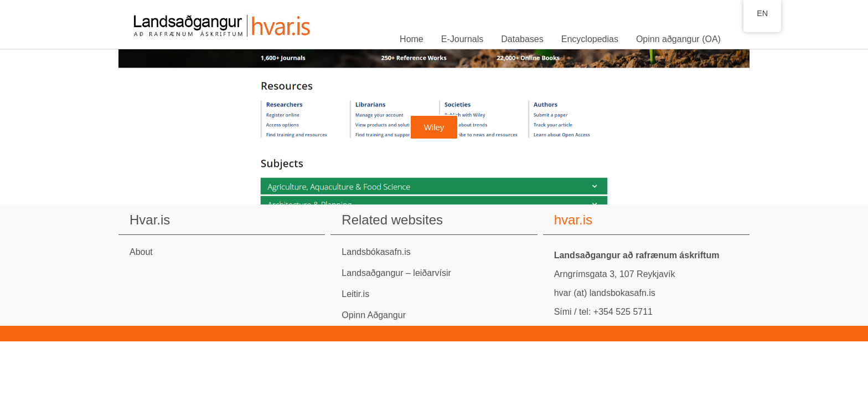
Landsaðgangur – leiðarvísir (396, 273)
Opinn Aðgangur (374, 315)
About (141, 252)
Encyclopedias (590, 39)
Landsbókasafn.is (376, 252)
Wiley (434, 127)
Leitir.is (355, 294)
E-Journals (462, 39)
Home (412, 39)
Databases (522, 39)
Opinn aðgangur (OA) (678, 39)
